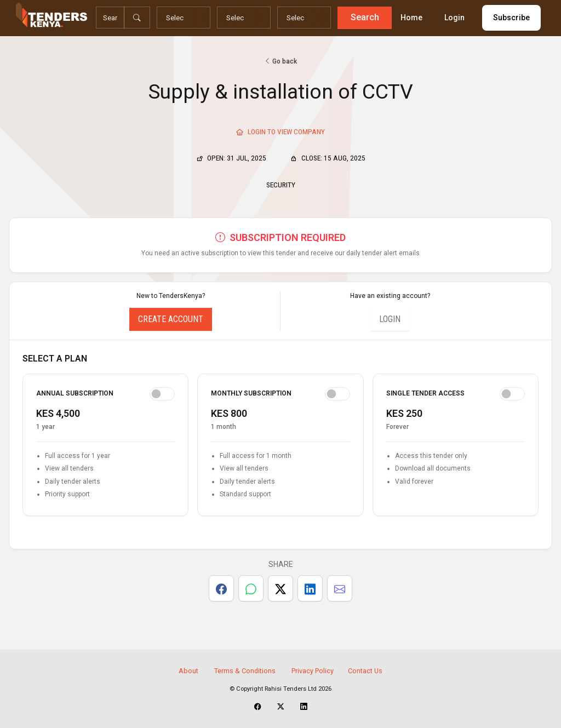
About (188, 671)
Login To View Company (280, 131)
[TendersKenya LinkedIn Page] (304, 707)
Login (453, 18)
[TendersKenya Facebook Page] (258, 707)
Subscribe (510, 18)
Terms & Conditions (245, 671)
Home (410, 18)
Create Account (171, 319)
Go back (280, 61)
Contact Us (365, 671)
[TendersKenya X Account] (281, 707)
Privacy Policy (313, 671)
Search (363, 17)
